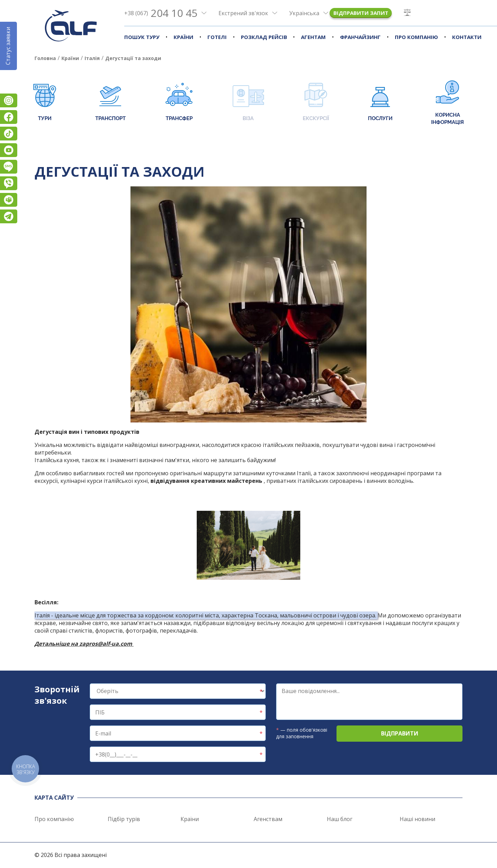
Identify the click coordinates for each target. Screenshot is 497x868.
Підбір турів (124, 819)
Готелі (217, 37)
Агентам (313, 37)
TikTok (9, 134)
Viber (9, 183)
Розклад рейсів (264, 37)
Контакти (467, 37)
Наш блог (340, 819)
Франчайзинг (360, 37)
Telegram (9, 216)
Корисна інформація (447, 103)
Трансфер (179, 103)
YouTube (9, 150)
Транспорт (110, 103)
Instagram (9, 100)
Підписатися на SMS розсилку (9, 167)
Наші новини (417, 819)
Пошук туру (142, 37)
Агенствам (268, 819)
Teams (9, 200)
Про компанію (416, 37)
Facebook (9, 117)
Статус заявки (8, 46)
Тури (45, 103)
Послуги (380, 103)
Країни (183, 37)
